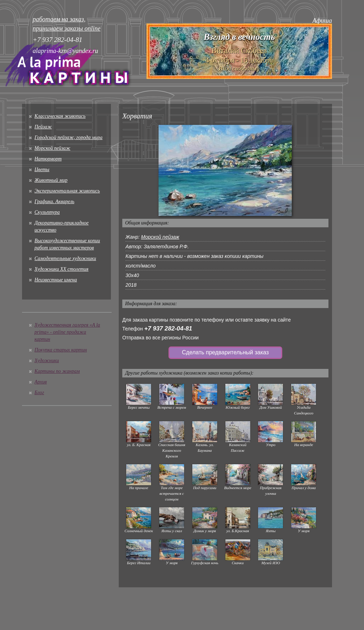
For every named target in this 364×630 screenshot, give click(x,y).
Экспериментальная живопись (67, 191)
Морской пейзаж (52, 148)
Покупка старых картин (61, 350)
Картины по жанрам (57, 371)
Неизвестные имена (56, 280)
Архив (41, 382)
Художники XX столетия (61, 269)
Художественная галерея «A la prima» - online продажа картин (67, 332)
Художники (47, 361)
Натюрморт (48, 159)
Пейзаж (43, 127)
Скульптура (47, 212)
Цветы (42, 170)
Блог (39, 393)
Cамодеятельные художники (65, 258)
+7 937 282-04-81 (168, 329)
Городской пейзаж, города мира (68, 137)
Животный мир (51, 180)
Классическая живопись (60, 116)
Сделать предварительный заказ (225, 352)
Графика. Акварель (54, 202)
